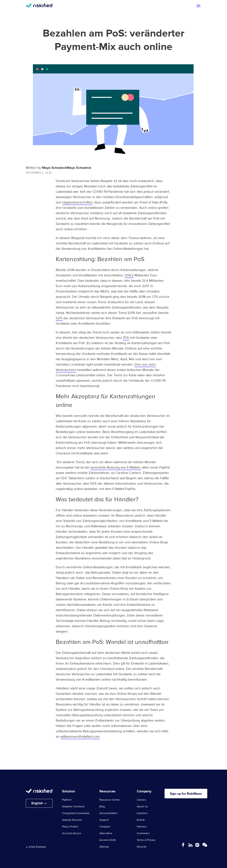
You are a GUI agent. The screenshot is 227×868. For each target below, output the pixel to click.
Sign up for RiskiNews (188, 794)
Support (104, 820)
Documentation (108, 813)
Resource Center (110, 800)
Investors (142, 813)
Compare (105, 827)
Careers (141, 800)
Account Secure (72, 833)
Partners (142, 827)
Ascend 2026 (107, 840)
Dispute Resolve (72, 820)
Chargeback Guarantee (76, 813)
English (37, 803)
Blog (102, 807)
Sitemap (104, 847)
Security (142, 847)
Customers (143, 833)
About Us (142, 807)
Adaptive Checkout (73, 807)
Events (141, 820)
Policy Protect (70, 827)
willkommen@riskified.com (80, 737)
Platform (67, 800)
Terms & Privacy (146, 840)
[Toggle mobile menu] (198, 6)
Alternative (106, 833)
